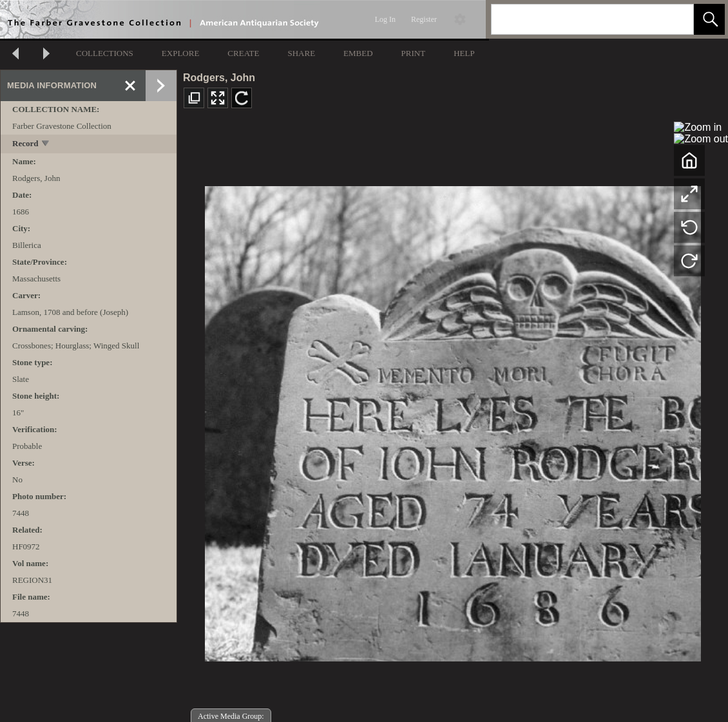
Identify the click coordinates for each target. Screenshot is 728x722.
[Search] (577, 19)
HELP (464, 53)
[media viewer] (453, 420)
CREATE (243, 53)
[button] (709, 19)
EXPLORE (181, 53)
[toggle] (46, 145)
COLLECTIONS (105, 53)
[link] (674, 19)
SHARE (301, 53)
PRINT (414, 53)
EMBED (358, 53)
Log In (385, 19)
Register (424, 19)
